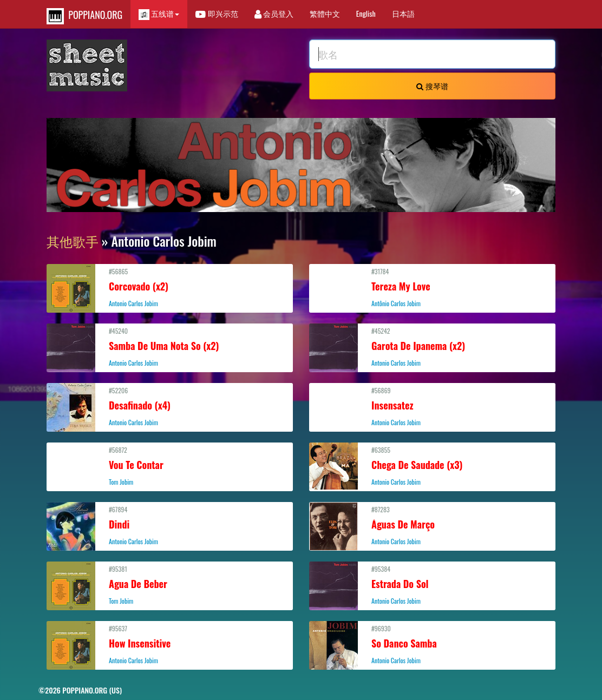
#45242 (432, 347)
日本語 (403, 13)
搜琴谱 (432, 86)
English (366, 13)
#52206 (170, 406)
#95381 (170, 585)
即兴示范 (217, 13)
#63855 (432, 466)
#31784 (432, 287)
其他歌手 (73, 241)
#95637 (170, 644)
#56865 (170, 287)
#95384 (432, 585)
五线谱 (159, 14)
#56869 (432, 406)
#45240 (170, 347)
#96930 (432, 644)
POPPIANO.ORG (84, 16)
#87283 (432, 525)
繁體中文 (325, 13)
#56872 (170, 466)
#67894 (170, 525)
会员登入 (274, 13)
